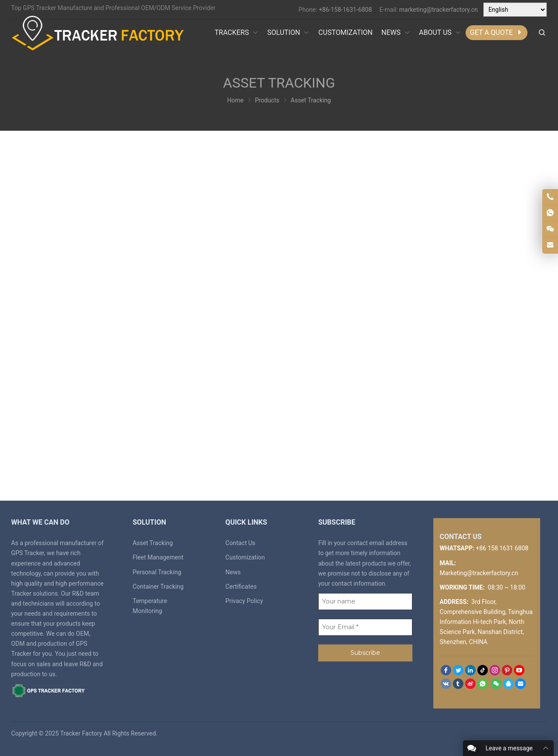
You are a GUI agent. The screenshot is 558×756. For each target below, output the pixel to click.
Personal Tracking (157, 572)
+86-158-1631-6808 (345, 10)
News (233, 572)
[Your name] (365, 602)
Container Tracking (158, 586)
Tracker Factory (81, 733)
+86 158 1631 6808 (502, 548)
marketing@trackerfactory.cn (439, 10)
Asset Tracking (153, 543)
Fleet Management (158, 557)
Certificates (241, 586)
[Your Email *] (365, 627)
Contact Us (240, 543)
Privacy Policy (244, 601)
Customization (245, 557)
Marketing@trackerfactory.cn (479, 573)
